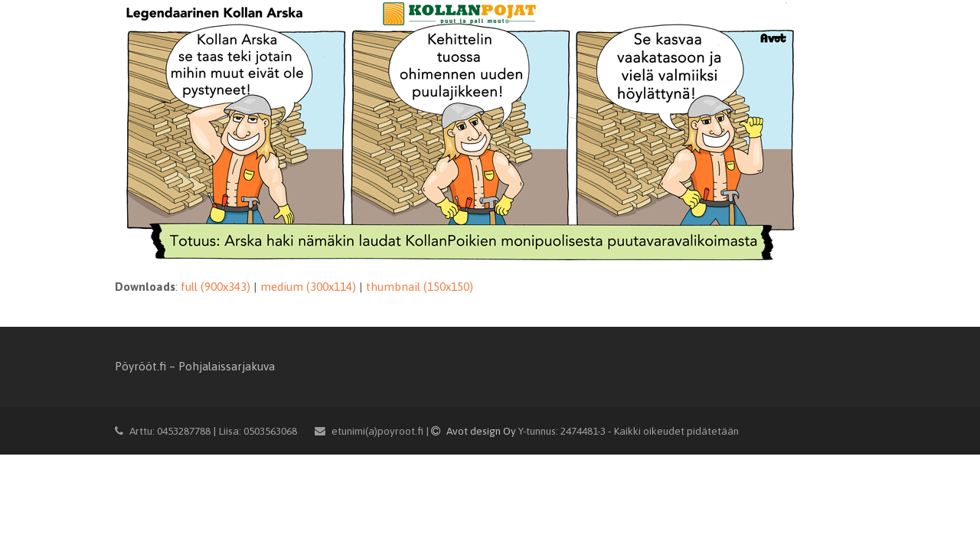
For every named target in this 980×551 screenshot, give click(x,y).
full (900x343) (216, 287)
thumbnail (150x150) (420, 287)
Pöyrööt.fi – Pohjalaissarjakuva (195, 366)
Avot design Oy (475, 431)
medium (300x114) (308, 287)
